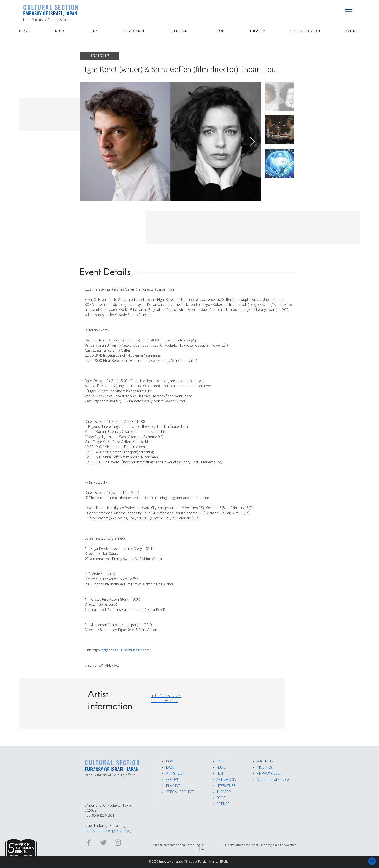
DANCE (222, 761)
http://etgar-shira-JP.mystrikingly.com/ (122, 650)
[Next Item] (252, 142)
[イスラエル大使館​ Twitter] (103, 843)
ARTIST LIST (175, 773)
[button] (349, 12)
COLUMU (173, 780)
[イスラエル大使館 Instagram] (118, 843)
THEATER (224, 792)
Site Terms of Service (273, 780)
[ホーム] (372, 861)
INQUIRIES (265, 767)
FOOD (221, 798)
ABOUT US (265, 761)
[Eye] (21, 849)
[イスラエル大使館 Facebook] (89, 843)
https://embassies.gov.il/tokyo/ (108, 831)
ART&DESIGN (226, 780)
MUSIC (221, 767)
